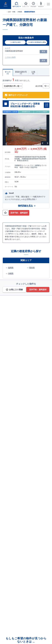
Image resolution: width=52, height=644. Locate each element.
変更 (43, 52)
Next (47, 143)
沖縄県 (11, 273)
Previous (43, 143)
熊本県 (32, 268)
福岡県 (11, 268)
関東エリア (26, 260)
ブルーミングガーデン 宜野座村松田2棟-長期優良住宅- (25, 105)
